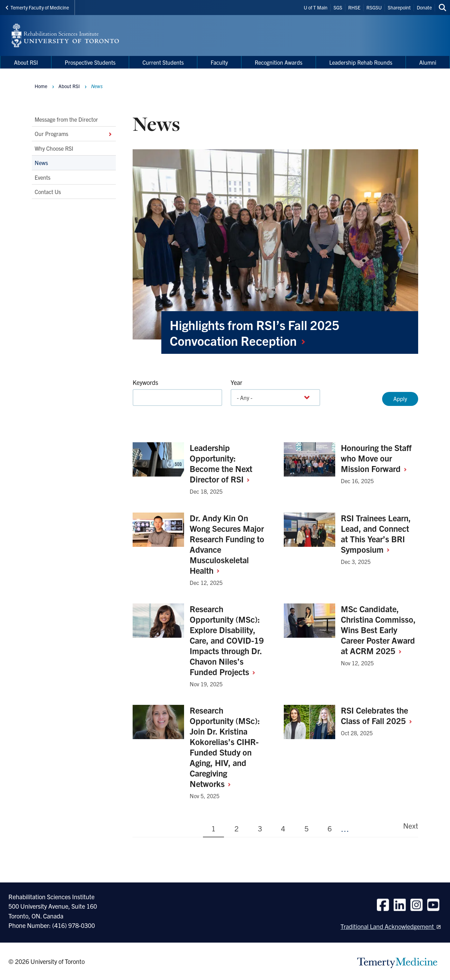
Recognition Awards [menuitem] (279, 62)
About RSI (69, 86)
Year (236, 382)
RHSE (354, 7)
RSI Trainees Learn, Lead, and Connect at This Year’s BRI (376, 534)
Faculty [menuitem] (219, 62)
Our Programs (74, 134)
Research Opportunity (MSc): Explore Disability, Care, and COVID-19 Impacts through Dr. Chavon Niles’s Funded (227, 640)
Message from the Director (66, 119)
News (41, 163)
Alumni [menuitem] (428, 62)
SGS (338, 7)
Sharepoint (399, 7)
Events (43, 177)
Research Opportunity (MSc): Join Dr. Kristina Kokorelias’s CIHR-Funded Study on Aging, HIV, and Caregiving (225, 747)
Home (41, 86)
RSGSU (374, 7)
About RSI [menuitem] (26, 62)
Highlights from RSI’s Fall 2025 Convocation (255, 332)
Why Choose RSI (54, 148)
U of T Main (316, 7)
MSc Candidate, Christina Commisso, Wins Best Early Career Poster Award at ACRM (378, 630)
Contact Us (48, 192)
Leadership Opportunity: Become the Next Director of (222, 463)
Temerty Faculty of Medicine (37, 7)
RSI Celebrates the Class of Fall (379, 715)
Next (411, 825)
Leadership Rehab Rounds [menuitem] (361, 62)
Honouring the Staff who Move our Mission (376, 458)
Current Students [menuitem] (163, 62)
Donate (424, 7)
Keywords (145, 382)
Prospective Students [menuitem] (90, 62)
